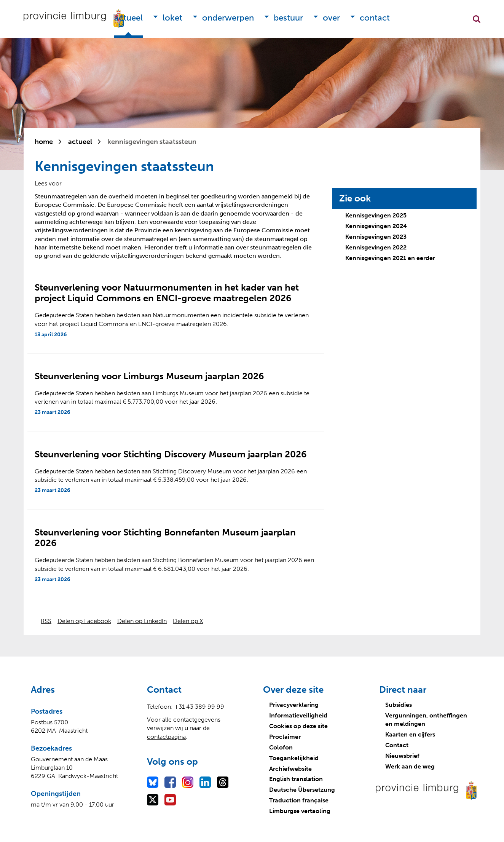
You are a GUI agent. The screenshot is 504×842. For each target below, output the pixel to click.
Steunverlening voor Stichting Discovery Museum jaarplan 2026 (171, 454)
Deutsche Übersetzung (302, 790)
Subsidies (399, 705)
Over (331, 18)
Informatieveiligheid (298, 715)
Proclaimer (285, 737)
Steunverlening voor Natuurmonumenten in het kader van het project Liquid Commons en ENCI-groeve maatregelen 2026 (167, 293)
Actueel (128, 18)
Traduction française (299, 800)
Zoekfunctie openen (477, 19)
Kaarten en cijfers (410, 734)
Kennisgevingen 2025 (376, 215)
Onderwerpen (228, 18)
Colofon (281, 747)
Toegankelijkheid (294, 758)
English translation (296, 779)
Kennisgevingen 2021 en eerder (390, 258)
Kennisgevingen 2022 (376, 247)
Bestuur (288, 18)
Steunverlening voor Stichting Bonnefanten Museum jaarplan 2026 (165, 538)
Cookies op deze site (298, 726)
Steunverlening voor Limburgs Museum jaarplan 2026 (149, 376)
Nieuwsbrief (402, 756)
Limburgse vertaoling (300, 811)
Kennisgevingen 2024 (376, 226)
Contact (375, 18)
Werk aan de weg (410, 766)
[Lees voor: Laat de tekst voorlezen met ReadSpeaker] (48, 183)
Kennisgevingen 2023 (376, 237)
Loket (172, 18)
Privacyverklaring (294, 705)
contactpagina (166, 737)
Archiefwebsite (290, 769)
